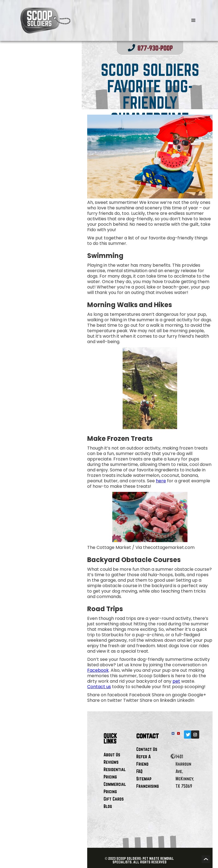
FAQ (139, 771)
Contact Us (147, 749)
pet (176, 681)
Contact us (99, 687)
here (161, 481)
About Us (112, 755)
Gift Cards (114, 799)
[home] (93, 20)
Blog (108, 806)
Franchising (148, 786)
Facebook (98, 670)
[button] (193, 20)
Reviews (111, 762)
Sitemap (144, 779)
